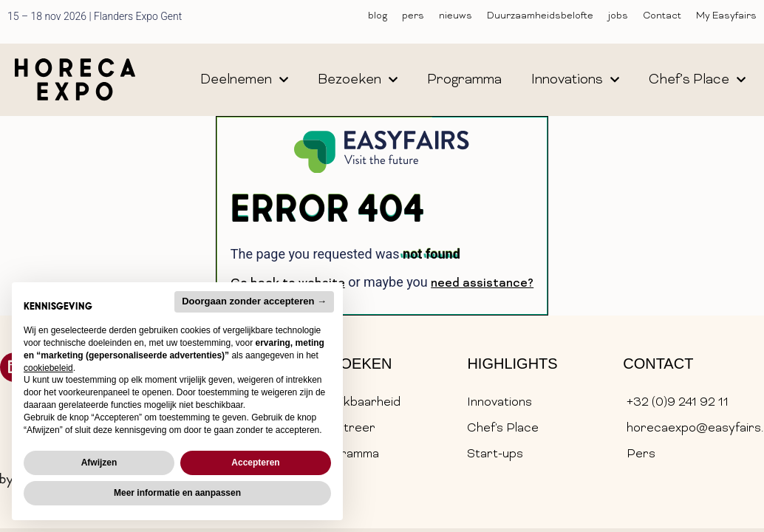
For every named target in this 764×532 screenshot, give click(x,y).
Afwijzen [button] (99, 463)
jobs (618, 16)
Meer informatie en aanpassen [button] (177, 493)
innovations (575, 80)
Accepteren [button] (255, 463)
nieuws (456, 16)
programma (464, 80)
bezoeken (358, 80)
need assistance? (482, 284)
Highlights (512, 364)
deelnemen (244, 80)
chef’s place (697, 80)
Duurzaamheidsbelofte (540, 16)
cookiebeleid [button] (48, 368)
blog (378, 16)
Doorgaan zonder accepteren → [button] (254, 301)
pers (413, 16)
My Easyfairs (726, 16)
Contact (662, 16)
